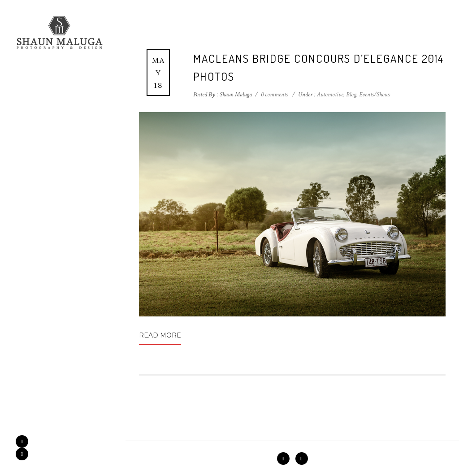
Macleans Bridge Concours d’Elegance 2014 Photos (318, 67)
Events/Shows (375, 95)
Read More (160, 335)
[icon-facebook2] (24, 441)
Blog (351, 95)
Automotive (329, 95)
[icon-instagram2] (22, 454)
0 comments (274, 95)
